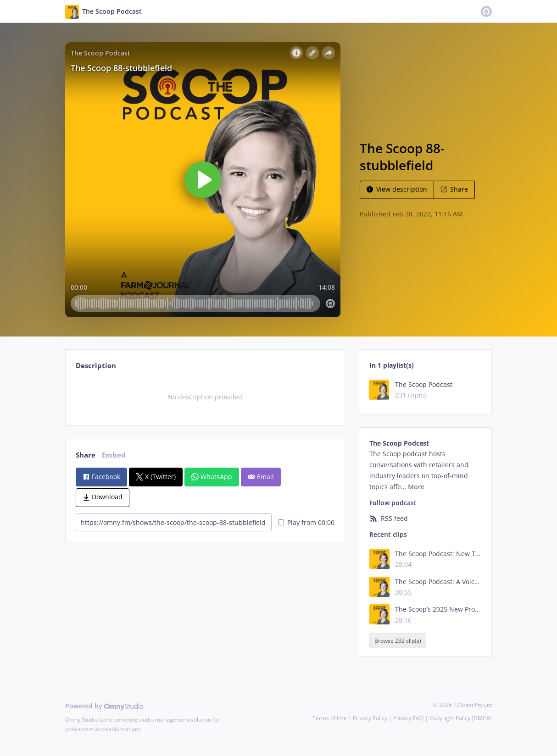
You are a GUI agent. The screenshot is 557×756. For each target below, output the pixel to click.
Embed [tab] (114, 455)
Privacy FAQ (408, 718)
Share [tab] (86, 455)
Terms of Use (330, 718)
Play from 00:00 (306, 522)
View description (397, 189)
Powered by (104, 706)
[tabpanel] (205, 397)
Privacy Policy (370, 718)
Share (454, 189)
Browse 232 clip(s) (398, 641)
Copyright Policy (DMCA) (461, 718)
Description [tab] (96, 366)
